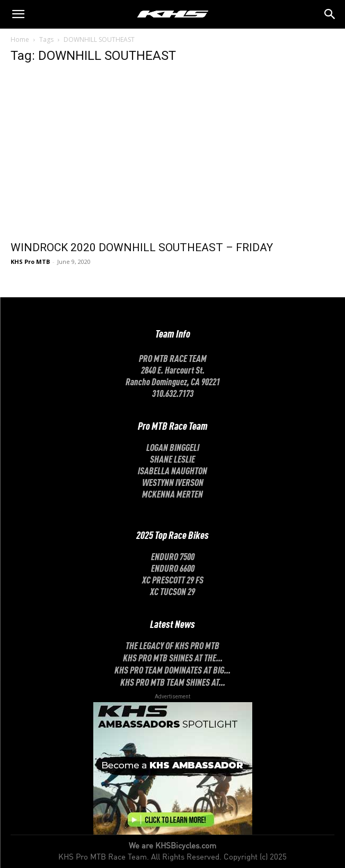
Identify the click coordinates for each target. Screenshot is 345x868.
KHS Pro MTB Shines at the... (173, 657)
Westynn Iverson (173, 482)
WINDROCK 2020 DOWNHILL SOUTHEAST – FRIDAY (142, 247)
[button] (330, 14)
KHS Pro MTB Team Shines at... (173, 681)
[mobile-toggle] (18, 14)
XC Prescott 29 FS (173, 579)
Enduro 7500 (173, 556)
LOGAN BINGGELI (173, 447)
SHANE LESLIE (172, 458)
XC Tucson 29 (172, 591)
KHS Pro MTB (30, 262)
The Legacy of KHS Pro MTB (172, 645)
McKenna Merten (172, 493)
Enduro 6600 (173, 568)
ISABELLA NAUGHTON (172, 470)
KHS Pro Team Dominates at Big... (172, 669)
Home (20, 39)
